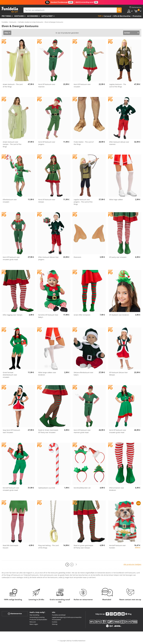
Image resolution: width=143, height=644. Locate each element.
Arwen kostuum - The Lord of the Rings (13, 85)
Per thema (6, 16)
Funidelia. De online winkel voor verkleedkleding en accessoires (10, 10)
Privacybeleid (56, 620)
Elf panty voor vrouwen (118, 257)
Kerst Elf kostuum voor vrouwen (82, 85)
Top (100, 16)
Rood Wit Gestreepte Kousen (11, 547)
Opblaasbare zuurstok (47, 488)
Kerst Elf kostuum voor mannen (47, 85)
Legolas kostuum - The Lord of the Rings (118, 85)
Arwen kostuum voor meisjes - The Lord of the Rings (12, 144)
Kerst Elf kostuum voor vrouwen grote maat (11, 258)
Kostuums (19, 16)
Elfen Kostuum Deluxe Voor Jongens (48, 258)
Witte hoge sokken (116, 200)
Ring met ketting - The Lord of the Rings (48, 547)
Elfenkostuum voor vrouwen (10, 201)
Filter (6, 33)
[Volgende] (76, 565)
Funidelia (5, 22)
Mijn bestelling (34, 615)
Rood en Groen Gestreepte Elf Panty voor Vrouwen (48, 431)
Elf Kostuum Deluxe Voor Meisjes (118, 374)
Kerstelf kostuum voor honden (117, 547)
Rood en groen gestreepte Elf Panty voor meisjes (83, 547)
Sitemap (55, 624)
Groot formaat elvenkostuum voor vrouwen (10, 375)
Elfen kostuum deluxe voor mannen (119, 143)
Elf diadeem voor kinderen (119, 315)
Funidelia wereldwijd (59, 615)
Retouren (33, 622)
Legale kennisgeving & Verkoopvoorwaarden (67, 617)
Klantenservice (15, 614)
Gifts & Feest (47, 16)
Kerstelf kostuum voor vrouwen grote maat (11, 489)
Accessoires (33, 16)
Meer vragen (34, 624)
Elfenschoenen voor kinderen (117, 489)
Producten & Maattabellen (38, 620)
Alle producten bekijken (132, 564)
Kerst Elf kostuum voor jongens (47, 143)
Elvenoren (77, 257)
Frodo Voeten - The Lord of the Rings (84, 143)
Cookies (55, 622)
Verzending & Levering (37, 617)
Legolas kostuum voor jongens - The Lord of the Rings (83, 202)
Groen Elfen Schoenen (82, 315)
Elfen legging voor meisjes (13, 315)
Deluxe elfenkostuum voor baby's (84, 374)
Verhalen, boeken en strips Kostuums (31, 22)
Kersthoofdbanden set (82, 488)
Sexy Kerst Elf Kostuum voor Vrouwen (11, 431)
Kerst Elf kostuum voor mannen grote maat (82, 431)
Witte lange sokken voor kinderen (47, 374)
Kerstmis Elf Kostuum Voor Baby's (48, 316)
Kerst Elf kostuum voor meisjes (47, 201)
